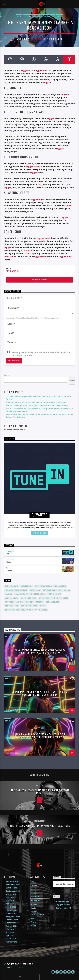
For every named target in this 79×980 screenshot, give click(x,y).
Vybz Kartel (41, 610)
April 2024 (10, 936)
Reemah (40, 602)
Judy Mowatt (54, 594)
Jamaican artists (23, 594)
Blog (19, 17)
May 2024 (10, 932)
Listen (27, 253)
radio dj (20, 602)
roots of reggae (29, 606)
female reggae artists (16, 590)
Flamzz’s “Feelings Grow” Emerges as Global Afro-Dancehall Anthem (37, 405)
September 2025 (13, 891)
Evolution (60, 586)
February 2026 (12, 881)
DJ (31, 889)
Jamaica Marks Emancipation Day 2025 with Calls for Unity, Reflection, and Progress (40, 736)
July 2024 (10, 929)
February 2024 (12, 942)
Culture (27, 17)
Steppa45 (9, 560)
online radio (45, 598)
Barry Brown (11, 586)
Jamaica (65, 94)
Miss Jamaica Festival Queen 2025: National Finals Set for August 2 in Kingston (40, 651)
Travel (33, 922)
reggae (47, 83)
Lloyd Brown (12, 598)
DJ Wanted (10, 551)
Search (7, 375)
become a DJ (26, 586)
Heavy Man (35, 590)
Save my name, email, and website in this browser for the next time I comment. (41, 352)
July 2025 (10, 897)
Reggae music (41, 70)
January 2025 (12, 913)
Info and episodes (39, 533)
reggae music (33, 166)
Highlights (49, 17)
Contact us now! (63, 908)
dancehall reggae (44, 586)
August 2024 (11, 926)
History (34, 904)
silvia (43, 606)
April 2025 (10, 904)
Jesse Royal (40, 594)
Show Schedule (63, 901)
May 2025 (10, 901)
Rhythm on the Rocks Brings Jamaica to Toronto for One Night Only (37, 402)
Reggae (25, 70)
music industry (28, 598)
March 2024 (11, 939)
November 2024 (13, 916)
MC (7, 568)
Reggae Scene (11, 606)
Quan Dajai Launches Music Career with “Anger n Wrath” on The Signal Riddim (40, 694)
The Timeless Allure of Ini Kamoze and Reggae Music (40, 826)
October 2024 (12, 920)
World (33, 926)
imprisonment (50, 590)
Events (34, 893)
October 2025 (12, 888)
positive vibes (61, 598)
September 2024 (13, 923)
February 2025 (12, 910)
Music (59, 17)
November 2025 (13, 885)
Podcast (10, 968)
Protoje (9, 602)
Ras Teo (30, 602)
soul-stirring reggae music (19, 610)
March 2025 (11, 907)
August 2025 (11, 894)
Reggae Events (63, 905)
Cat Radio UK (36, 39)
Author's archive (39, 280)
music (69, 205)
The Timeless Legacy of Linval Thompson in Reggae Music (40, 792)
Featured (38, 17)
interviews (65, 590)
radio (7, 256)
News (33, 918)
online (13, 256)
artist (38, 184)
